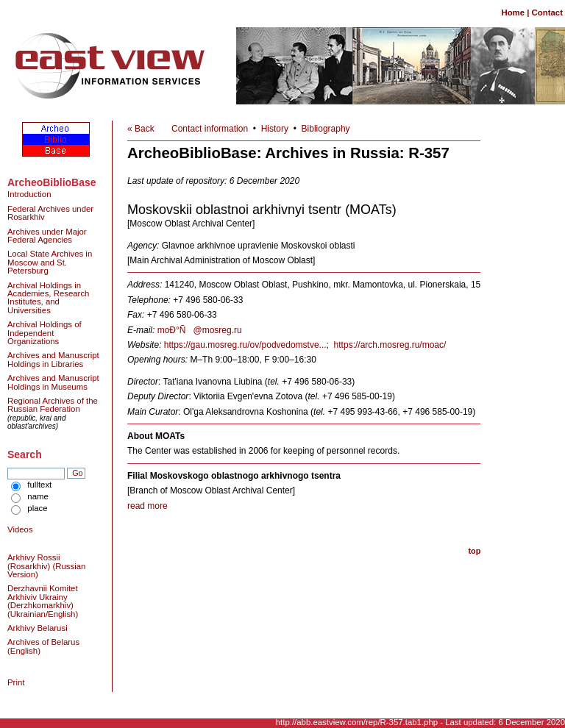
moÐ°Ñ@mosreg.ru (200, 330)
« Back (141, 129)
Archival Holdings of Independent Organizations (45, 333)
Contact (547, 13)
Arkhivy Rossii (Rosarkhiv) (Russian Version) (46, 566)
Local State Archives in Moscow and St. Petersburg (50, 262)
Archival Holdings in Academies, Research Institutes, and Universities (48, 298)
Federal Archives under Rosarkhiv (50, 213)
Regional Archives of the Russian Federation (53, 405)
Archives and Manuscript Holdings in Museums (53, 382)
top (474, 551)
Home (513, 13)
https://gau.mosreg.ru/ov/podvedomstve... (245, 345)
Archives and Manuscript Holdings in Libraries (53, 359)
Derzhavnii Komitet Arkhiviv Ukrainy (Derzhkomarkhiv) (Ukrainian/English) (43, 601)
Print (16, 682)
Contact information (210, 129)
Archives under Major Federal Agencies (47, 236)
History (275, 129)
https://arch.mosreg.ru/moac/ (390, 345)
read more (148, 506)
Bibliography (326, 129)
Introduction (29, 194)
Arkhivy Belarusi (38, 628)
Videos (20, 529)
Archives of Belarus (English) (43, 646)
